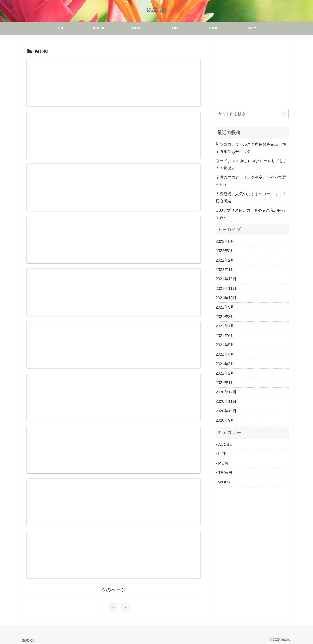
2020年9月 (225, 420)
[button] (284, 114)
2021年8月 (225, 317)
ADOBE (225, 444)
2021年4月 (225, 354)
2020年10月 (226, 411)
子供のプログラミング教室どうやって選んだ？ (251, 181)
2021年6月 (225, 336)
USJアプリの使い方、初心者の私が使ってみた (251, 214)
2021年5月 (225, 345)
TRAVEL (226, 473)
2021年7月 (225, 326)
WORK (224, 482)
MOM (223, 463)
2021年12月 (226, 279)
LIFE (222, 454)
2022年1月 (225, 270)
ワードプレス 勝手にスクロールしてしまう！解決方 (251, 164)
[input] (252, 114)
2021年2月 (225, 373)
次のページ (114, 589)
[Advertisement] (252, 75)
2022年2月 (225, 260)
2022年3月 (225, 251)
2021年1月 (225, 383)
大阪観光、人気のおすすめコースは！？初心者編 (251, 197)
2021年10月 (226, 298)
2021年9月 (225, 307)
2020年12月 (226, 392)
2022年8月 (225, 241)
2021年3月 (225, 364)
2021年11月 (226, 289)
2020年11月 (226, 401)
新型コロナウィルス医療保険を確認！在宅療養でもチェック (251, 148)
